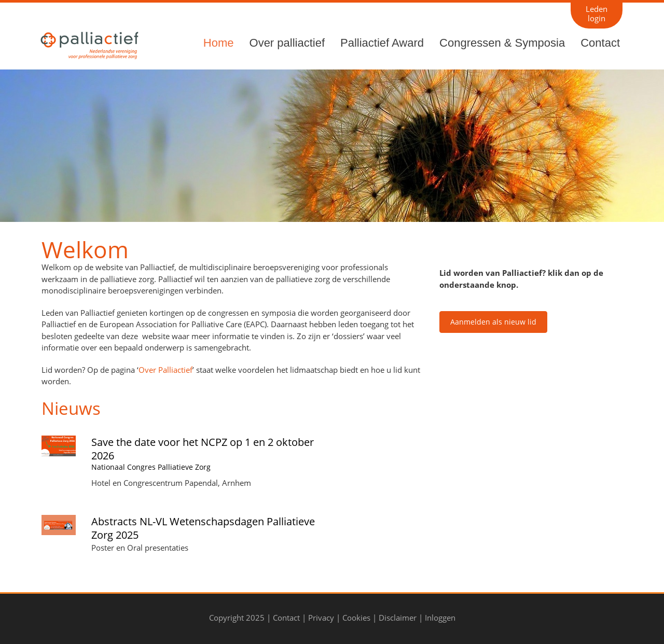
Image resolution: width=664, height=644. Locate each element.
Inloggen (440, 618)
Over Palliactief (165, 370)
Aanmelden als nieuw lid (493, 322)
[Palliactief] (88, 44)
